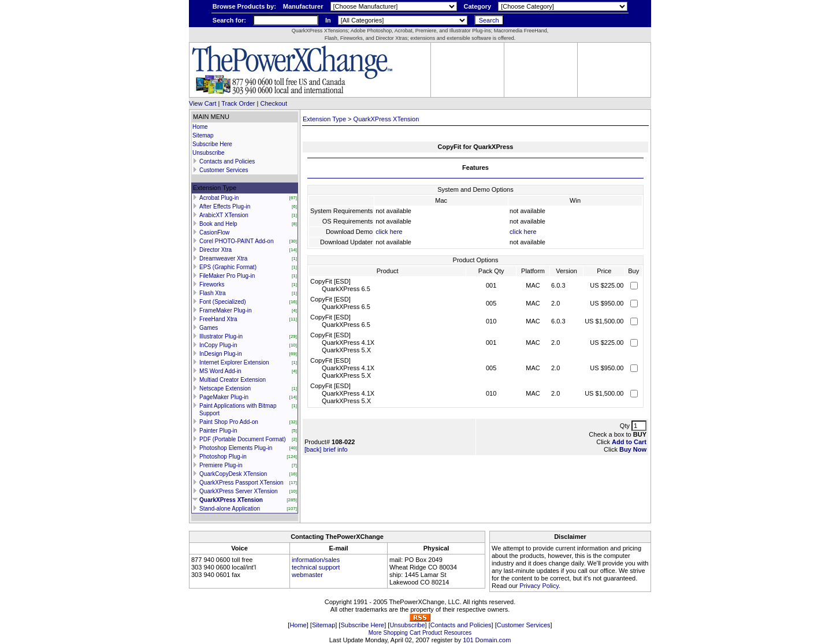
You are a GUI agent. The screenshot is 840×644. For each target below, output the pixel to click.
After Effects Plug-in (225, 206)
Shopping (396, 633)
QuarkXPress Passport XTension (241, 483)
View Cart (202, 103)
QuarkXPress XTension (231, 500)
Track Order (238, 103)
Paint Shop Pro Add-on (229, 422)
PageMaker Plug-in (224, 397)
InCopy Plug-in (218, 345)
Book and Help (218, 224)
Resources (458, 633)
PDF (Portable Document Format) (243, 439)
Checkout (274, 103)
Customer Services (224, 170)
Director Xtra (215, 250)
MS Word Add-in (220, 371)
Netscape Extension (225, 388)
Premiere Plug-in (221, 465)
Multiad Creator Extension (233, 380)
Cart (415, 633)
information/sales (316, 560)
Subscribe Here (212, 144)
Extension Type (324, 119)
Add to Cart (629, 442)
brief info (335, 449)
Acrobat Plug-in (219, 198)
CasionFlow (214, 232)
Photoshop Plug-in (223, 457)
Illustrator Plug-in (221, 336)
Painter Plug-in (218, 431)
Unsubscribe (209, 153)
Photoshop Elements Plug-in (236, 448)
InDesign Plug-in (220, 354)
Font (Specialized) (223, 302)
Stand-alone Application (230, 509)
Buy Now (633, 449)
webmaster (307, 575)
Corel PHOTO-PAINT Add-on (236, 241)
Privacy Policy (539, 586)
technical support (316, 567)
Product (432, 633)
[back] (313, 449)
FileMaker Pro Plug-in (227, 276)
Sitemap (203, 135)
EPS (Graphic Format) (228, 267)
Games (209, 328)
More (375, 633)
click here (389, 232)
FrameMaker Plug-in (226, 310)
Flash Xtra (213, 293)
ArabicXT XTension (224, 215)
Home (200, 127)
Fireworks (212, 284)
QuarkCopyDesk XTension (233, 474)
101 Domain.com (487, 640)
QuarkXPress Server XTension (239, 491)
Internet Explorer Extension (234, 362)
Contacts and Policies (227, 161)
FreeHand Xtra (218, 319)
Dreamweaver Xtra (223, 258)
